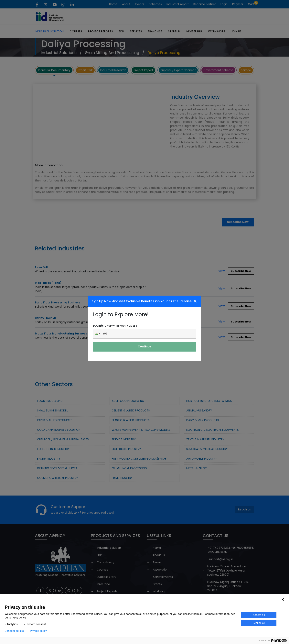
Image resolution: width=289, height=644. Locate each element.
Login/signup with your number (115, 326)
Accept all (259, 615)
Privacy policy (38, 631)
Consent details (14, 631)
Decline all (259, 623)
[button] (97, 334)
